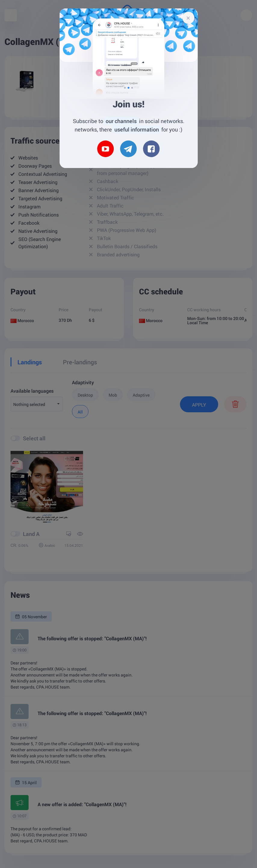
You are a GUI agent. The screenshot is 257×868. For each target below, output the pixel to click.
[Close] (188, 18)
